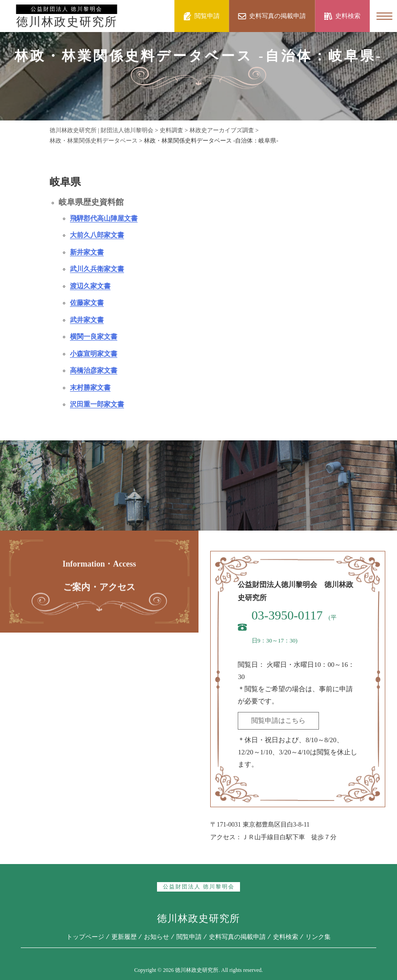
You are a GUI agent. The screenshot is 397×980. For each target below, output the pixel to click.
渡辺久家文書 (90, 286)
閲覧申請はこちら (278, 721)
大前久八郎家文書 (97, 235)
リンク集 (318, 937)
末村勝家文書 (90, 388)
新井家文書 (87, 252)
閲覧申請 (189, 937)
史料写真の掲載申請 (237, 937)
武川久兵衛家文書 (97, 269)
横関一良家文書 (94, 337)
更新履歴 (124, 937)
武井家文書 (87, 320)
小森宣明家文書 (94, 354)
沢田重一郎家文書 (97, 404)
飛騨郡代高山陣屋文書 (104, 218)
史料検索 (286, 937)
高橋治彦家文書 (94, 370)
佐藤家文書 (87, 303)
